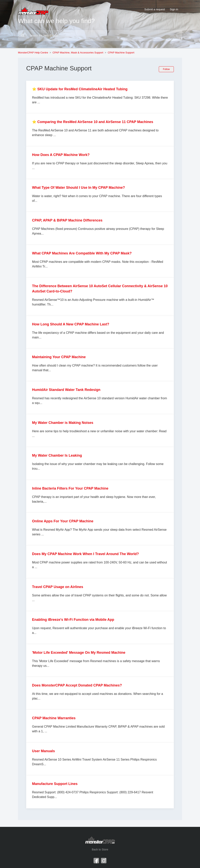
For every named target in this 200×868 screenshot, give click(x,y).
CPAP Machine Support (121, 53)
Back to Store (100, 849)
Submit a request (155, 9)
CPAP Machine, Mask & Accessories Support (78, 53)
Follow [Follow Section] (166, 69)
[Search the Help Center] (100, 36)
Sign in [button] (174, 9)
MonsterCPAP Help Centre (33, 53)
